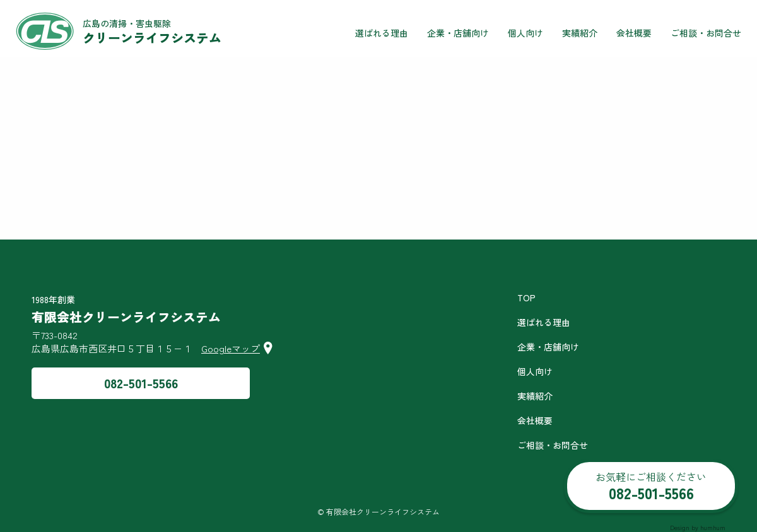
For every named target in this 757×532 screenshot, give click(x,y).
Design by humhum (698, 527)
